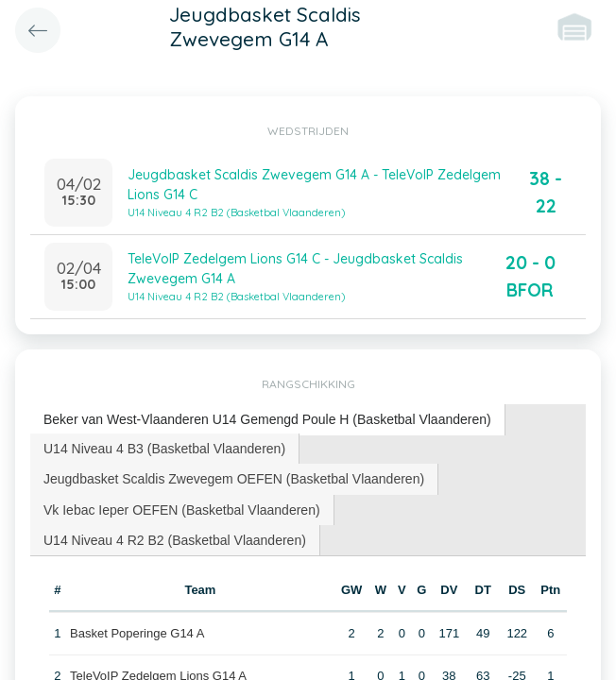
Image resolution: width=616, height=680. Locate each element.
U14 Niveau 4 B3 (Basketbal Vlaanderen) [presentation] (164, 449)
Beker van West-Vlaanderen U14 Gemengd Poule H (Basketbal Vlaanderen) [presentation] (267, 419)
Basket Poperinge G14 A (137, 633)
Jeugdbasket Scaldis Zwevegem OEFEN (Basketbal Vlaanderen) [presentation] (234, 479)
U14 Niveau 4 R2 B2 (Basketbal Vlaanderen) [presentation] (175, 540)
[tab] (268, 420)
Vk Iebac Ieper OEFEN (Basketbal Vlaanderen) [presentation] (182, 510)
